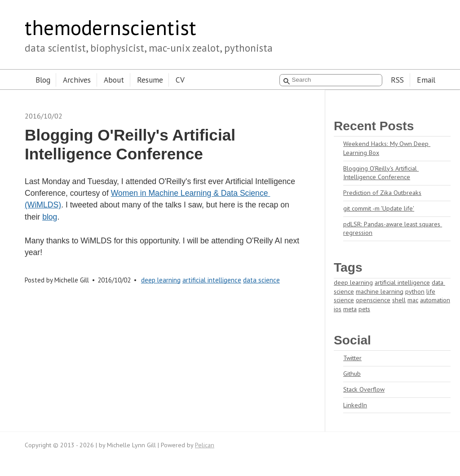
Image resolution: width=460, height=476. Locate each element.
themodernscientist (111, 27)
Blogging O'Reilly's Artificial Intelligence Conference (381, 173)
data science (261, 280)
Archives (77, 80)
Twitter (352, 358)
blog (50, 217)
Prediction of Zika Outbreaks (382, 193)
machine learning (380, 291)
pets (364, 309)
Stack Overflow (364, 389)
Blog (43, 80)
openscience (373, 300)
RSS (397, 80)
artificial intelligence (212, 280)
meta (350, 309)
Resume (150, 80)
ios (338, 309)
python (415, 291)
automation (435, 300)
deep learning (161, 280)
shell (399, 300)
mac (413, 300)
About (114, 80)
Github (352, 374)
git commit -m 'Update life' (379, 208)
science (344, 300)
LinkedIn (355, 405)
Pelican (205, 445)
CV (180, 80)
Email (426, 80)
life (431, 291)
